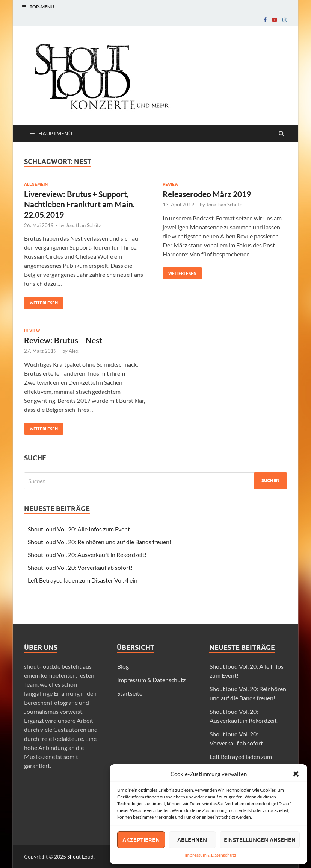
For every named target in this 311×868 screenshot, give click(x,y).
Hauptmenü (55, 133)
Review (171, 184)
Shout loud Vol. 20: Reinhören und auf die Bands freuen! (100, 542)
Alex (74, 351)
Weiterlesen (41, 301)
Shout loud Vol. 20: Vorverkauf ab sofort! (80, 567)
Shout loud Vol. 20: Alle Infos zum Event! (80, 529)
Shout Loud (80, 857)
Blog (123, 666)
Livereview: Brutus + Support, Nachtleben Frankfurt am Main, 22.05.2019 (79, 204)
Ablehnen (192, 840)
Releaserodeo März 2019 (207, 194)
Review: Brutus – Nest (63, 340)
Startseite (130, 693)
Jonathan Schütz (83, 225)
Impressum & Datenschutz (210, 855)
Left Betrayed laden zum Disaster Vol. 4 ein (83, 580)
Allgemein (36, 184)
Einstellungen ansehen (260, 840)
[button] (296, 774)
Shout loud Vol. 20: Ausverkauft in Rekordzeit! (87, 555)
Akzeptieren (141, 840)
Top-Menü (42, 7)
